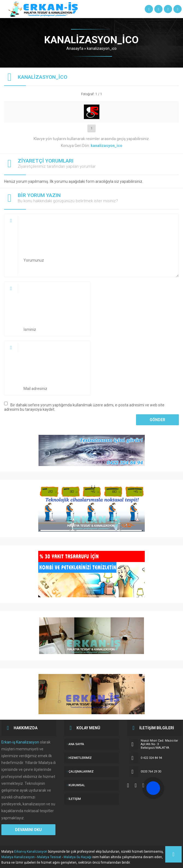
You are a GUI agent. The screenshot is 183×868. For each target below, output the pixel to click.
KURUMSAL (77, 785)
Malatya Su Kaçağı (78, 857)
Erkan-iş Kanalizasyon (20, 742)
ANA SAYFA (76, 744)
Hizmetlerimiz (80, 758)
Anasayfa (75, 48)
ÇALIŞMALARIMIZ (81, 772)
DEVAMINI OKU (28, 830)
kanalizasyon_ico (102, 48)
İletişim (75, 799)
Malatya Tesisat (49, 857)
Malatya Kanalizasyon (18, 857)
